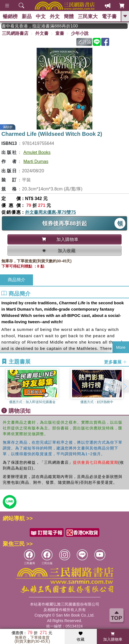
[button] (125, 386)
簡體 (69, 16)
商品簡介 (17, 280)
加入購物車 (113, 637)
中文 (41, 16)
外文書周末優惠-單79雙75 (50, 212)
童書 (60, 33)
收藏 (81, 637)
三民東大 (88, 16)
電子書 (109, 16)
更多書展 (116, 362)
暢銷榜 (10, 16)
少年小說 (80, 33)
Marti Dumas (36, 161)
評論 (84, 42)
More (121, 347)
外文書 (42, 33)
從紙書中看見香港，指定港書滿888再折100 (44, 26)
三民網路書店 (15, 33)
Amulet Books (37, 152)
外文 (55, 16)
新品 (27, 16)
